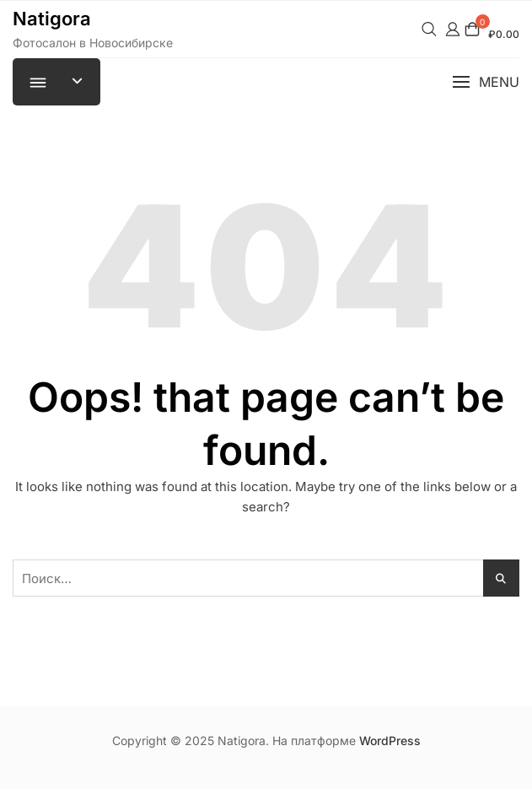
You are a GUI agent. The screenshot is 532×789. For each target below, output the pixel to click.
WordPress (390, 740)
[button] (486, 82)
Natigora (52, 19)
